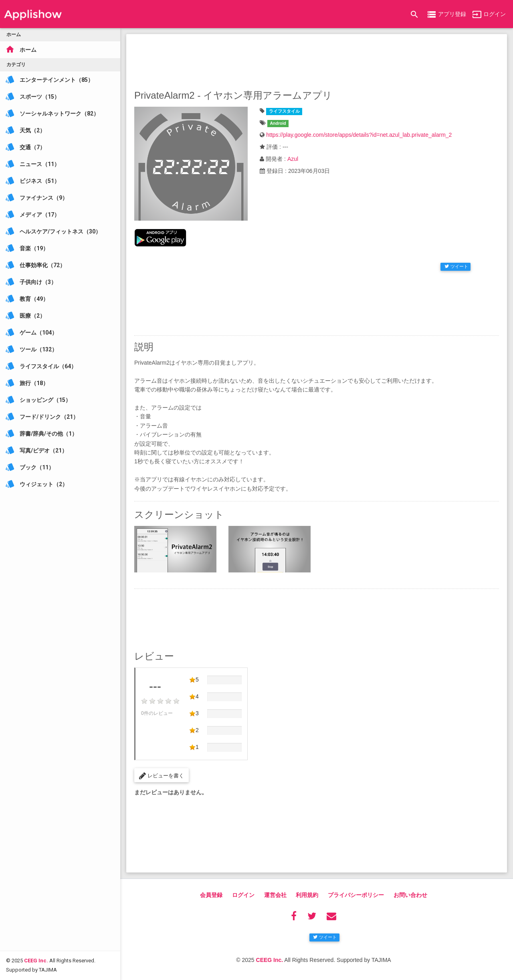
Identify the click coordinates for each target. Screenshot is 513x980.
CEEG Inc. (36, 929)
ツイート (456, 266)
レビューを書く (162, 776)
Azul (293, 159)
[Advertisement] (317, 60)
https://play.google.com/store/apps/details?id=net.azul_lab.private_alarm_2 (359, 135)
